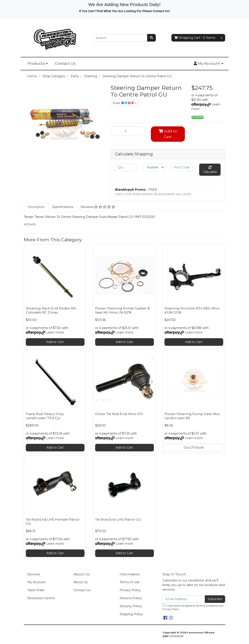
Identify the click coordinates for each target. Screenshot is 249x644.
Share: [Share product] (123, 103)
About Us (81, 582)
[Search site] (151, 38)
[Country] (154, 167)
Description (36, 207)
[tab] (36, 207)
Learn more (55, 332)
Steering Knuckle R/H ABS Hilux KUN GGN (192, 310)
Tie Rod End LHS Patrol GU (118, 519)
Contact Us (65, 63)
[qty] (126, 167)
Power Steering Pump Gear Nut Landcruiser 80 (192, 416)
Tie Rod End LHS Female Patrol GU (53, 522)
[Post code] (182, 167)
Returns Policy (131, 598)
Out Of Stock (194, 448)
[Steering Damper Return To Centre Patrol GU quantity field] (128, 131)
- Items (195, 38)
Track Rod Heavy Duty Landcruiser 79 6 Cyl (45, 416)
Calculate (210, 170)
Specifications (63, 207)
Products (36, 63)
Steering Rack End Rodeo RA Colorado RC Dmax (51, 310)
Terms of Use (130, 582)
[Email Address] (184, 599)
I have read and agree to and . (193, 607)
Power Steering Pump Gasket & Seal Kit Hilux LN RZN (122, 310)
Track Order (36, 590)
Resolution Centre (41, 598)
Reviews (98, 207)
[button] (208, 64)
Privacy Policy (130, 590)
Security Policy (131, 606)
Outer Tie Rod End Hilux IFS (119, 414)
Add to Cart (168, 134)
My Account (37, 582)
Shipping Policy (131, 614)
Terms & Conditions (207, 606)
